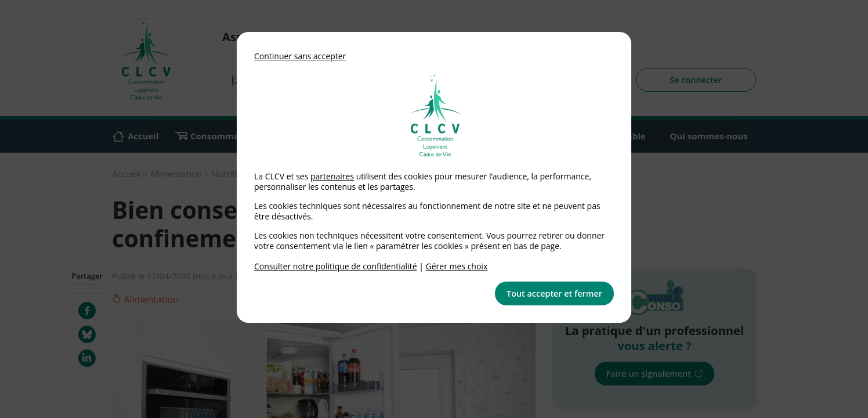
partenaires (332, 176)
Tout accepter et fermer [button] (554, 293)
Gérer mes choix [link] (457, 266)
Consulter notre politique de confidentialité (336, 266)
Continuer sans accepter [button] (300, 56)
